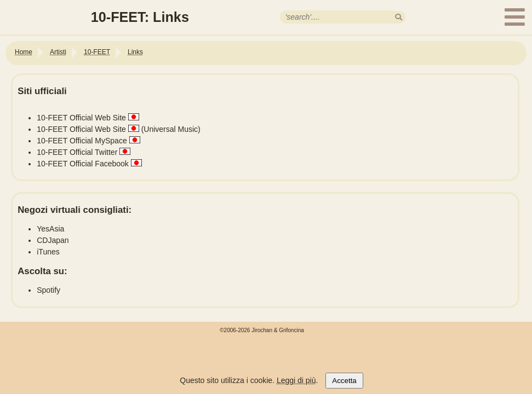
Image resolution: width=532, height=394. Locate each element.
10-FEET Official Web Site (81, 118)
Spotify (48, 290)
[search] (399, 17)
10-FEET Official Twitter (77, 152)
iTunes (48, 252)
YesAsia (50, 229)
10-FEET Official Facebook (83, 164)
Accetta (344, 381)
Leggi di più (296, 380)
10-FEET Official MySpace (82, 141)
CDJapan (53, 240)
